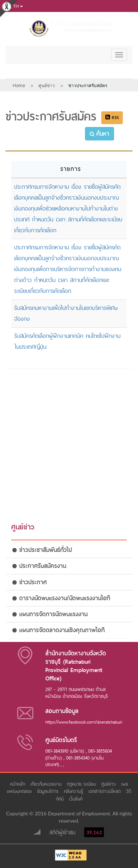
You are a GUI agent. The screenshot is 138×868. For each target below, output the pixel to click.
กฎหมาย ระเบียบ (82, 784)
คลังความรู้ (74, 791)
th (13, 6)
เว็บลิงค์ (76, 799)
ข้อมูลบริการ (49, 791)
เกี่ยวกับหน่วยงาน (47, 784)
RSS (112, 118)
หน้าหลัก (19, 784)
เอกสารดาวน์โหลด (105, 791)
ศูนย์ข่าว (109, 784)
